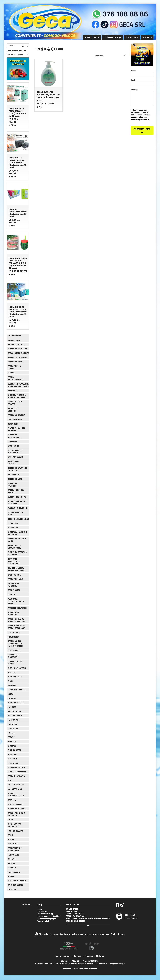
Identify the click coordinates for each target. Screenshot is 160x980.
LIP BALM (12, 698)
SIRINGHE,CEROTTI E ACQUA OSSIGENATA (17, 396)
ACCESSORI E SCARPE (17, 809)
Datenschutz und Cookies (49, 916)
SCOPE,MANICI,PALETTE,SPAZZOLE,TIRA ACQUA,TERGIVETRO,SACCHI (19, 385)
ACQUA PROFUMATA (16, 776)
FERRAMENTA (14, 855)
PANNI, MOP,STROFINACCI (16, 378)
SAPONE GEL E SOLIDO (17, 357)
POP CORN (12, 759)
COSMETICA (13, 523)
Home (87, 37)
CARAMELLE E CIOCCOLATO (14, 656)
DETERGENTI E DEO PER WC (16, 491)
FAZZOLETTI (13, 390)
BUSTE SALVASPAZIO (17, 668)
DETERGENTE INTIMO (17, 497)
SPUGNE (11, 373)
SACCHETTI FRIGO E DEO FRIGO (16, 814)
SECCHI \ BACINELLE (17, 344)
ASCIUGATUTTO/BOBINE (18, 508)
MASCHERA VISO (15, 789)
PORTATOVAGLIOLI (16, 804)
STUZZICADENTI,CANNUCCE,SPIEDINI (19, 519)
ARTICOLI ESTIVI (15, 677)
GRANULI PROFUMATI (17, 772)
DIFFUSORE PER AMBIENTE (14, 825)
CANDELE (12, 594)
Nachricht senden (142, 130)
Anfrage (134, 89)
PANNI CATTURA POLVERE (15, 403)
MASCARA (12, 707)
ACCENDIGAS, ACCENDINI (13, 613)
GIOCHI (11, 681)
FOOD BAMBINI (14, 872)
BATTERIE (12, 672)
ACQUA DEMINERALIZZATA (16, 794)
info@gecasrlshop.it (117, 963)
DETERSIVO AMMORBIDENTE (15, 436)
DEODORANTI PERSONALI (13, 585)
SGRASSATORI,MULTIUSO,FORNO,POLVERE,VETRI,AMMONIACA (19, 353)
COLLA (10, 835)
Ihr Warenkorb (112, 37)
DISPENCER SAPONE (16, 767)
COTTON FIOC (14, 632)
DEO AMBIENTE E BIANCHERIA (15, 451)
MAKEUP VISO (14, 720)
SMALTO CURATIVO (16, 785)
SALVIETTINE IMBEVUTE (13, 462)
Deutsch (67, 956)
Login (97, 37)
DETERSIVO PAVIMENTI (13, 485)
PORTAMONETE (14, 650)
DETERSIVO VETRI (15, 479)
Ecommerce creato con (80, 968)
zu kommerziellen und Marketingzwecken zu (141, 117)
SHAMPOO (12, 746)
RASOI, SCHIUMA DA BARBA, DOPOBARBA (16, 627)
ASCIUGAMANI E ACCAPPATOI (15, 849)
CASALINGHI (13, 441)
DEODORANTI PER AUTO (15, 513)
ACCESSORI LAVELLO (16, 415)
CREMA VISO (13, 728)
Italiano (100, 956)
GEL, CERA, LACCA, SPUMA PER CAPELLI (17, 569)
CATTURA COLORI (15, 457)
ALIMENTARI (13, 528)
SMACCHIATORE (15, 336)
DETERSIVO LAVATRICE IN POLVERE (18, 469)
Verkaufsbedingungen (47, 918)
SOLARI (11, 839)
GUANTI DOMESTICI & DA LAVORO (17, 553)
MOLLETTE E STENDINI (13, 409)
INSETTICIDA (13, 637)
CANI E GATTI (14, 590)
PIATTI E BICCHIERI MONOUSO (16, 429)
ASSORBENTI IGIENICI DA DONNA (17, 502)
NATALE (11, 733)
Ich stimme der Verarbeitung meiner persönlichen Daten (141, 115)
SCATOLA (12, 800)
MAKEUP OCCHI (14, 711)
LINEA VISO (13, 724)
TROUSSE (12, 741)
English (78, 956)
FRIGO (10, 820)
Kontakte (147, 37)
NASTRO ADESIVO (15, 831)
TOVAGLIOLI (13, 424)
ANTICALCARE (14, 475)
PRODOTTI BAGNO (16, 579)
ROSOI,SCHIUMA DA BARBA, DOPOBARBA (16, 620)
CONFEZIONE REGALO (17, 690)
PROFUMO (12, 685)
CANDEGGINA (13, 446)
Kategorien (42, 911)
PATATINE (12, 754)
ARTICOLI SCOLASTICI (17, 608)
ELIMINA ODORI (14, 750)
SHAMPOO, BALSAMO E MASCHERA (18, 533)
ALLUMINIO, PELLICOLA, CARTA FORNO (16, 601)
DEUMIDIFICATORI (15, 885)
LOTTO (11, 694)
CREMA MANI (13, 763)
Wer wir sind (132, 37)
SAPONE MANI (14, 340)
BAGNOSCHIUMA (15, 575)
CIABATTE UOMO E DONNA (16, 662)
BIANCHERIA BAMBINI (17, 881)
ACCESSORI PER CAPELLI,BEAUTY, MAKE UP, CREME (15, 643)
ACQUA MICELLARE (16, 703)
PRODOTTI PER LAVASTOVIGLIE (14, 547)
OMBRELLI (12, 859)
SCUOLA (11, 876)
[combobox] (110, 55)
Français (89, 956)
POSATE (11, 737)
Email (133, 80)
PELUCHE (12, 863)
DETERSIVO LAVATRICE (18, 349)
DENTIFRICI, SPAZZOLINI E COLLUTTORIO (14, 561)
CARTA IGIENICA (15, 419)
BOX (10, 780)
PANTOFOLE (13, 844)
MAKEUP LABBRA (15, 715)
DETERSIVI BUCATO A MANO (17, 540)
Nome (133, 70)
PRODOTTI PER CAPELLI (14, 367)
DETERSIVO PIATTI (16, 362)
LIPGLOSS (12, 889)
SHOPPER (12, 868)
